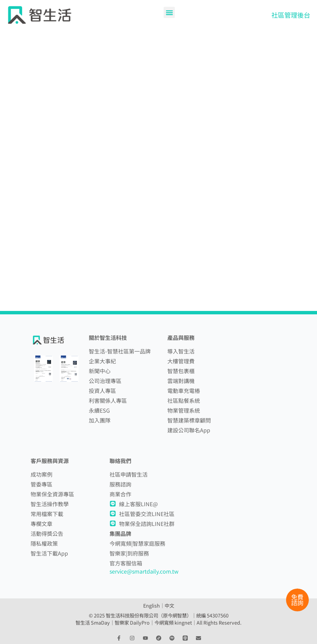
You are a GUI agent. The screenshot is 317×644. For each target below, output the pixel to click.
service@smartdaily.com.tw (144, 571)
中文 (169, 605)
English (152, 605)
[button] (169, 12)
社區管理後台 (291, 15)
